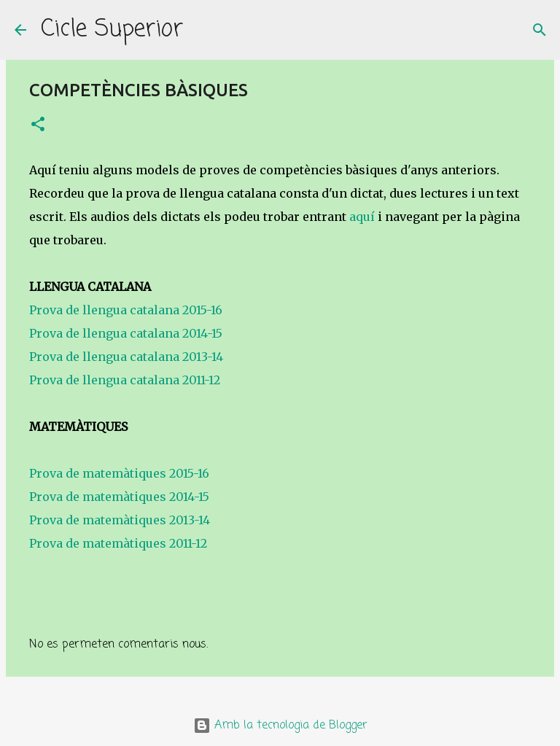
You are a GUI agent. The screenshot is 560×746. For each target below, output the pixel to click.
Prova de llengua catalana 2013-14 (126, 357)
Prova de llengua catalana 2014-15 (126, 333)
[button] (38, 125)
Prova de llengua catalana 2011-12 (126, 380)
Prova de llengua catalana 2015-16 (126, 310)
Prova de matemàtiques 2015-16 (119, 473)
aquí (362, 217)
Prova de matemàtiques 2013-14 (120, 520)
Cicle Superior (112, 30)
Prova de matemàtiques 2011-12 (118, 543)
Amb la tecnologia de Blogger (280, 726)
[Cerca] (203, 30)
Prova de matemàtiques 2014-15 (119, 497)
